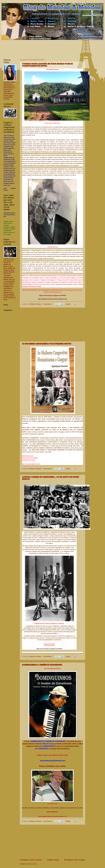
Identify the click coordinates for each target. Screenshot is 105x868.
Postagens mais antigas (75, 860)
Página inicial (53, 860)
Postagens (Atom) (31, 864)
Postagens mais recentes (31, 860)
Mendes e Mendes (36, 304)
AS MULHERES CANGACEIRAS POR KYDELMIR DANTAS (47, 344)
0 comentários (47, 304)
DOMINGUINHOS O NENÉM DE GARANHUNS (42, 665)
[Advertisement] (52, 324)
